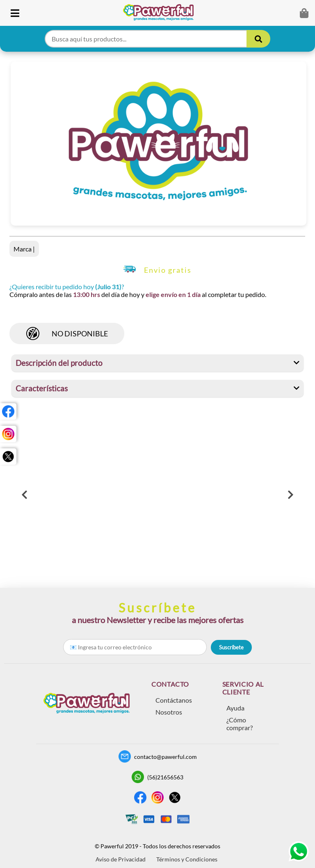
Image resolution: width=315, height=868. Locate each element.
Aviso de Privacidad (121, 859)
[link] (161, 13)
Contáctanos (174, 700)
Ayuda (235, 708)
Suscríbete (231, 647)
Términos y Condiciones (187, 859)
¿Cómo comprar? (240, 724)
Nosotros (169, 712)
